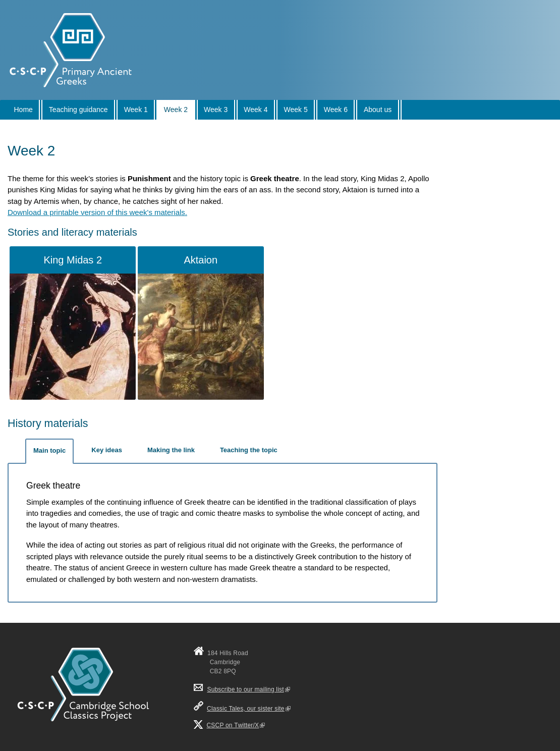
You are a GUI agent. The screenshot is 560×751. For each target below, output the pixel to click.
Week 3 (216, 110)
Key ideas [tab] (107, 450)
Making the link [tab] (171, 450)
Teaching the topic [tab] (249, 450)
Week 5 (296, 110)
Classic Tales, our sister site (249, 709)
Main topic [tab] (49, 450)
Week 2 (176, 110)
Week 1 (136, 110)
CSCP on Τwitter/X (236, 725)
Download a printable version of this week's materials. (97, 212)
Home (23, 110)
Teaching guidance (78, 110)
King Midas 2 (73, 260)
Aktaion (201, 260)
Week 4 (256, 110)
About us (378, 110)
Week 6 (336, 110)
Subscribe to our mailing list (242, 689)
